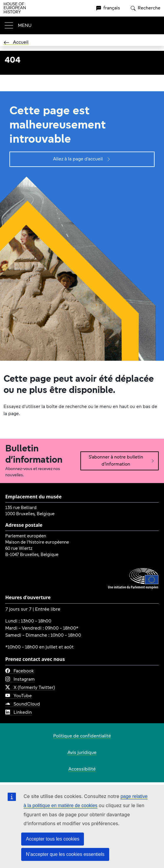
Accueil (16, 43)
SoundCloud (23, 704)
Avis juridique (82, 753)
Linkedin (19, 713)
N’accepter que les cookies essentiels (65, 854)
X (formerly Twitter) (30, 688)
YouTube (19, 696)
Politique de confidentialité (82, 736)
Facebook (20, 671)
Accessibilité (82, 769)
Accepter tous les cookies (53, 839)
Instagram (20, 680)
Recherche (146, 8)
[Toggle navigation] (18, 25)
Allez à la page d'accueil (82, 159)
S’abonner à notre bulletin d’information (122, 461)
